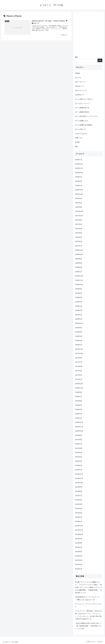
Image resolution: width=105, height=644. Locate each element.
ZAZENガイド (80, 95)
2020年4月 (79, 263)
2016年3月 (79, 414)
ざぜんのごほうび (81, 134)
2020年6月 (79, 259)
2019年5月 (79, 302)
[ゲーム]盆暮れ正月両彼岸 (84, 125)
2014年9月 (79, 487)
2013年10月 (79, 534)
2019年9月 (79, 289)
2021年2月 (79, 242)
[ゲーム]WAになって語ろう (84, 99)
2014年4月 (79, 509)
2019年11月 (79, 280)
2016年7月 (79, 397)
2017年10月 (79, 353)
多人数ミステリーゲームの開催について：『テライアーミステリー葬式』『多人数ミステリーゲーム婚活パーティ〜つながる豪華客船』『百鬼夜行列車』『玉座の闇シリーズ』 (88, 587)
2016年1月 (79, 418)
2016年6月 (79, 401)
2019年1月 (79, 319)
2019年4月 (79, 306)
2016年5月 (79, 405)
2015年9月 (79, 435)
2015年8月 (79, 440)
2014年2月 (79, 517)
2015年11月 (79, 427)
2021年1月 (79, 246)
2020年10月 (79, 254)
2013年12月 (79, 526)
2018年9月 (79, 328)
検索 (76, 57)
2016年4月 (79, 409)
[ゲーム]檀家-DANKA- (82, 112)
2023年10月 (79, 173)
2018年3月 (79, 341)
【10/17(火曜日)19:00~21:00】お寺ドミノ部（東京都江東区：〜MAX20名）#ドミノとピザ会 (88, 626)
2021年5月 (79, 229)
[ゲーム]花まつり (81, 129)
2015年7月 (79, 444)
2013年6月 (79, 552)
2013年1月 (79, 569)
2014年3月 (79, 513)
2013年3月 (79, 565)
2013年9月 (79, 539)
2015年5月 (79, 453)
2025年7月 (79, 160)
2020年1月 (79, 272)
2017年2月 (79, 375)
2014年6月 (79, 500)
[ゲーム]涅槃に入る (81, 121)
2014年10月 (79, 483)
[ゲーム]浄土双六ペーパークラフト (87, 116)
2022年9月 (79, 198)
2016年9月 (79, 392)
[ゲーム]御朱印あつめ (82, 108)
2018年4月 (79, 336)
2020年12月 (79, 250)
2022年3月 (79, 207)
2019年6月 (79, 298)
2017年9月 (79, 358)
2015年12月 (79, 422)
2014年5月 (79, 504)
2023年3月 (79, 181)
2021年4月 (79, 233)
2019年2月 (79, 315)
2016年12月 (79, 384)
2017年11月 (79, 349)
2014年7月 (79, 496)
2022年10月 (79, 194)
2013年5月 (79, 556)
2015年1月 (79, 470)
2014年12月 (79, 474)
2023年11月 (79, 168)
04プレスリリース (81, 91)
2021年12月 (79, 211)
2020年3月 (79, 267)
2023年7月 (79, 177)
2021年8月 (79, 220)
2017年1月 (79, 379)
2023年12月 (79, 164)
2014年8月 (79, 491)
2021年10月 (79, 216)
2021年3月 (79, 237)
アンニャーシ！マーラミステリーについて (88, 605)
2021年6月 (79, 224)
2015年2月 (79, 465)
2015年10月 (79, 431)
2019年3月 (79, 310)
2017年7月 (79, 362)
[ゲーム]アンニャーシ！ (83, 103)
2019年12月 (79, 276)
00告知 (77, 73)
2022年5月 (79, 203)
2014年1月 (79, 521)
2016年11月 (79, 388)
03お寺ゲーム (80, 86)
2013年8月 (79, 543)
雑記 (77, 146)
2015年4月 (79, 457)
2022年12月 (79, 190)
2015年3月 (79, 461)
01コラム (78, 78)
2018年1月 (79, 345)
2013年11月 (79, 530)
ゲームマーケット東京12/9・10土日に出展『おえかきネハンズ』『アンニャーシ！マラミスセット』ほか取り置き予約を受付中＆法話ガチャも (88, 615)
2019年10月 (79, 285)
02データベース (80, 82)
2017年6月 (79, 366)
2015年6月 (79, 448)
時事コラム (79, 138)
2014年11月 (79, 478)
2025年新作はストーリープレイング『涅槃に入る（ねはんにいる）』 (87, 598)
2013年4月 (79, 560)
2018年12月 (79, 323)
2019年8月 (79, 293)
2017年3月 (79, 371)
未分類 (77, 142)
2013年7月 (79, 547)
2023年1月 (79, 186)
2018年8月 (79, 332)
